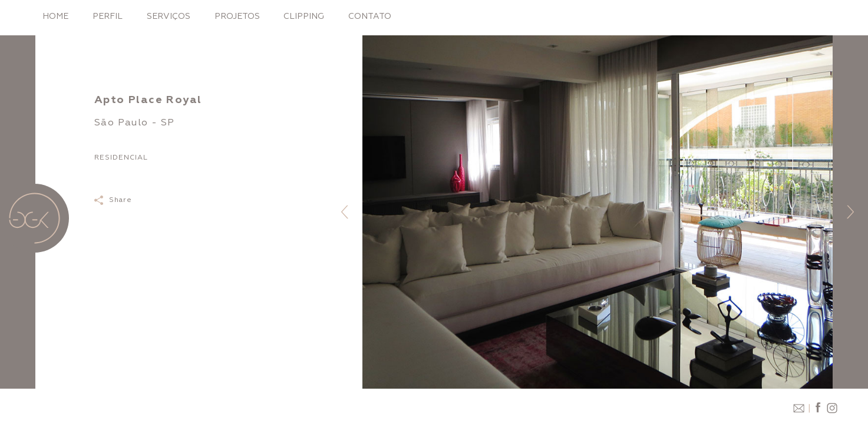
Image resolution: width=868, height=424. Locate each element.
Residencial (121, 158)
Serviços (169, 16)
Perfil (108, 16)
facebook (818, 408)
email (798, 408)
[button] (345, 212)
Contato (370, 16)
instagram (831, 408)
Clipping (304, 16)
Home (55, 16)
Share (121, 200)
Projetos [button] (237, 16)
